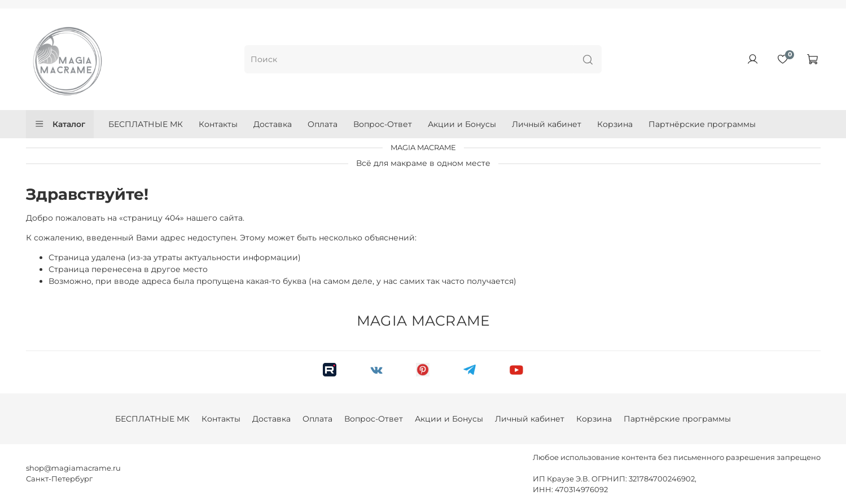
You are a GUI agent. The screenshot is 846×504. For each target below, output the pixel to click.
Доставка (273, 124)
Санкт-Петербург (59, 479)
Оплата (323, 124)
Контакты (218, 124)
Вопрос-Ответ (383, 124)
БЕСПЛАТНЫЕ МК (146, 124)
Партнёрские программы (702, 124)
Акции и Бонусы (462, 124)
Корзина (615, 124)
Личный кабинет (547, 124)
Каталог (60, 124)
